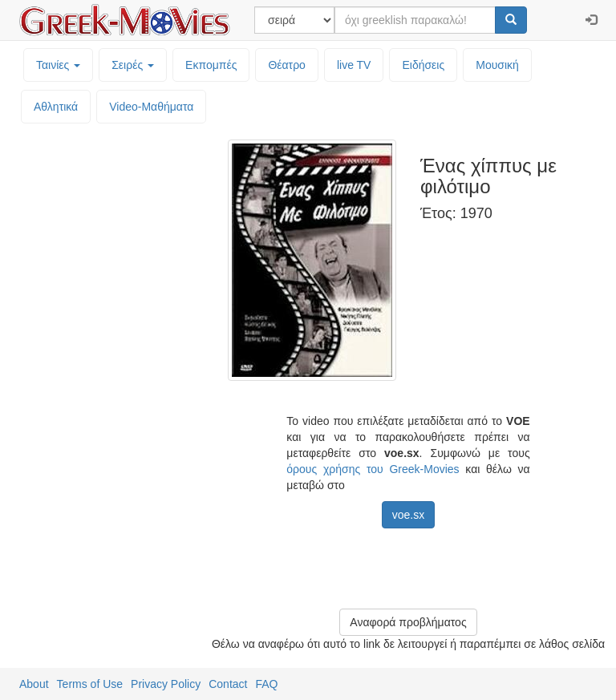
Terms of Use (90, 684)
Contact (228, 684)
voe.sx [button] (408, 515)
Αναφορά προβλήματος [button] (408, 622)
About (34, 684)
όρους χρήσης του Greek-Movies (373, 469)
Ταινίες (58, 65)
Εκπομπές (211, 65)
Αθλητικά (56, 107)
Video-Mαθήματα (151, 107)
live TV (354, 65)
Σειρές (133, 65)
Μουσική (497, 65)
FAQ (266, 684)
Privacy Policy (166, 684)
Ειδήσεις (423, 65)
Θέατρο (287, 65)
